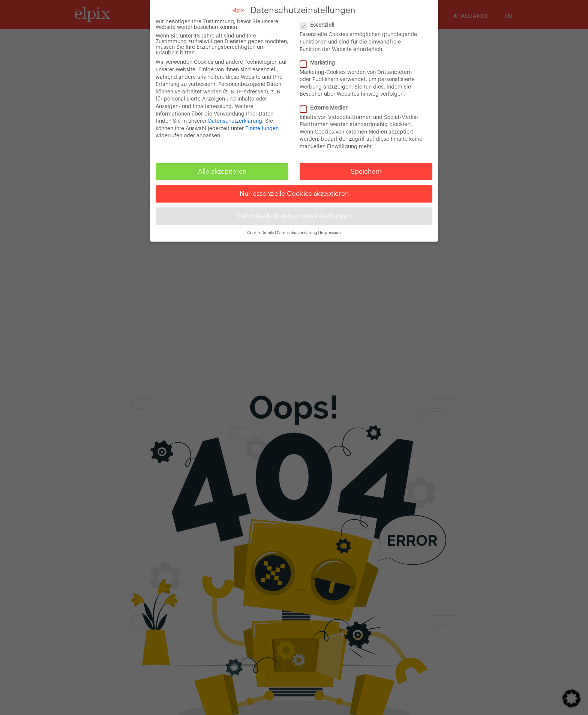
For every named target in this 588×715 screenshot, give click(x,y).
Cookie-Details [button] (261, 233)
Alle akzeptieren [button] (222, 172)
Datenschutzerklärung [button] (297, 233)
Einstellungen (262, 129)
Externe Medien (327, 108)
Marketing (320, 63)
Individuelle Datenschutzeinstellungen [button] (294, 216)
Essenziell (320, 25)
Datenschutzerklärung (235, 121)
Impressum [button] (330, 233)
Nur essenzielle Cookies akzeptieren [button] (294, 194)
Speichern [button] (366, 172)
